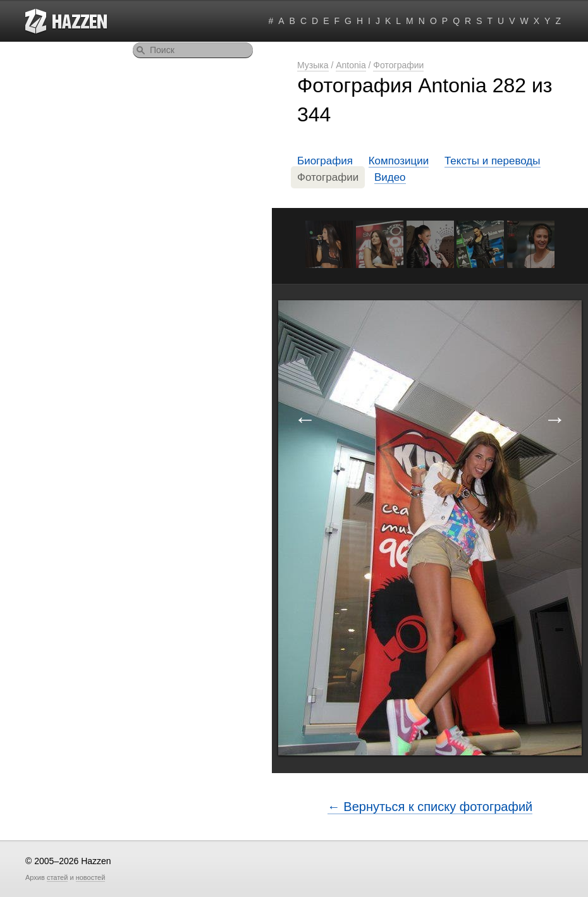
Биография (325, 161)
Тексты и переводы (493, 161)
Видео (390, 177)
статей (57, 877)
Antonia (351, 65)
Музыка (313, 65)
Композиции (399, 161)
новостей (91, 877)
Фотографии (398, 65)
